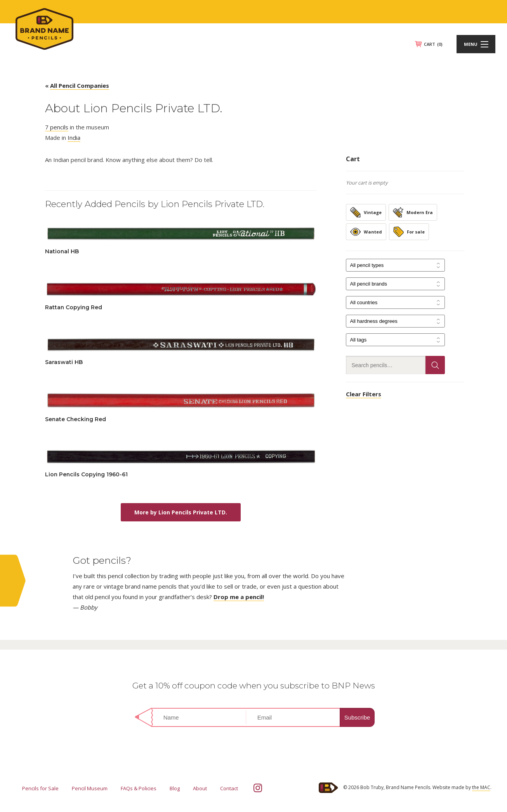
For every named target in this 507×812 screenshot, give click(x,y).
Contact (229, 788)
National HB (62, 251)
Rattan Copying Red (74, 307)
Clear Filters (364, 394)
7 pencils (57, 127)
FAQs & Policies (139, 788)
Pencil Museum (90, 788)
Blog (175, 788)
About (200, 788)
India (74, 138)
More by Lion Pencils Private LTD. (181, 512)
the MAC (481, 787)
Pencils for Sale (40, 788)
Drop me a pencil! (239, 597)
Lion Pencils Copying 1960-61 (86, 474)
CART (433, 44)
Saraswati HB (64, 362)
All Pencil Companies (80, 85)
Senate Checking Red (76, 419)
